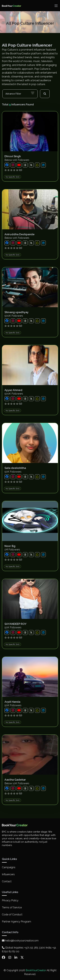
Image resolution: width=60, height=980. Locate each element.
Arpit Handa (12, 702)
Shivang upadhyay (16, 312)
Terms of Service (12, 907)
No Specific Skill (12, 177)
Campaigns (9, 867)
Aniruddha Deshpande (20, 234)
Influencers (8, 874)
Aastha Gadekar (15, 780)
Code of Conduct (12, 915)
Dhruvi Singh (13, 156)
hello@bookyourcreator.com (20, 941)
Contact (7, 881)
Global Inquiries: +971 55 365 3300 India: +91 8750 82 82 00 (29, 950)
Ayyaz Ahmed (13, 390)
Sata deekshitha (15, 468)
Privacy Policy (10, 900)
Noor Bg (10, 546)
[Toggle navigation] (56, 6)
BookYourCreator (36, 970)
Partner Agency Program (16, 922)
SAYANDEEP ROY (16, 624)
